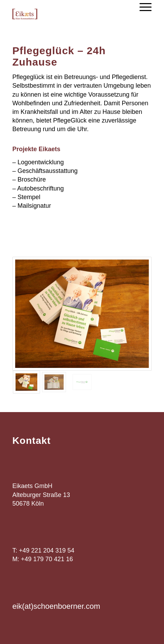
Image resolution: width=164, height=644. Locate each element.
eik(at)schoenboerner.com (56, 606)
